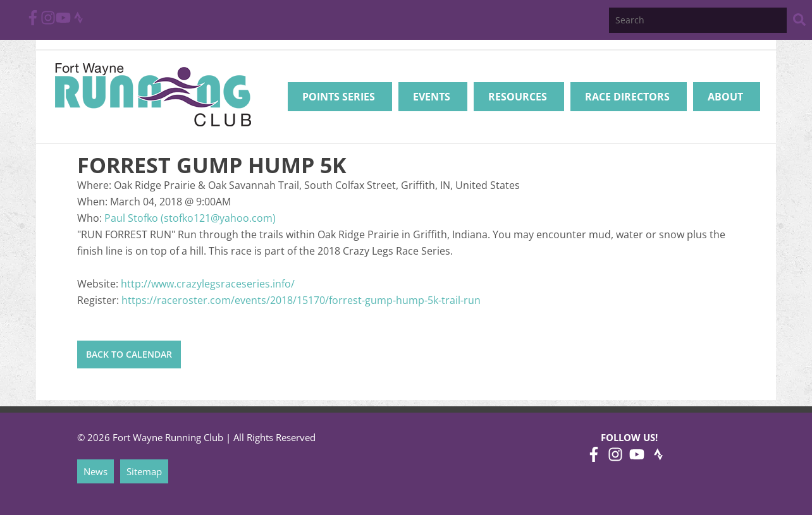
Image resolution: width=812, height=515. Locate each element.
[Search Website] (799, 22)
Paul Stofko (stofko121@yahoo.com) (190, 218)
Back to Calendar (129, 354)
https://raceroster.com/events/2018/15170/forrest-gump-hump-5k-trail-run (301, 300)
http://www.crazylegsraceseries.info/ (208, 284)
